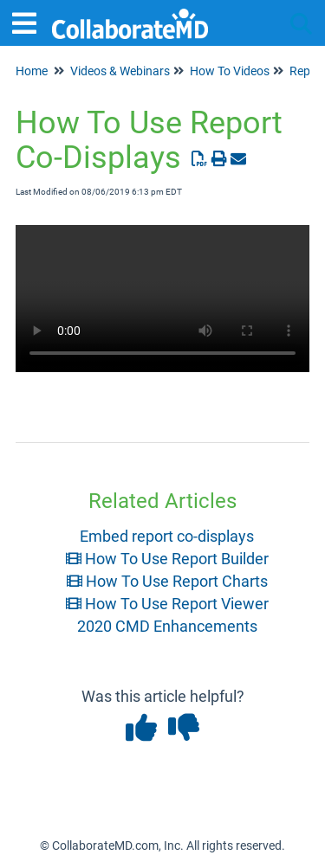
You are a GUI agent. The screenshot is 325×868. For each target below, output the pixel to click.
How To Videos (230, 71)
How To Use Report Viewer (167, 604)
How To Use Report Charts (167, 581)
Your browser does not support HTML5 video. (162, 299)
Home (32, 71)
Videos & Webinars (120, 71)
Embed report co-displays (167, 536)
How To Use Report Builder (167, 559)
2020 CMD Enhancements (167, 626)
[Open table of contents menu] (30, 21)
